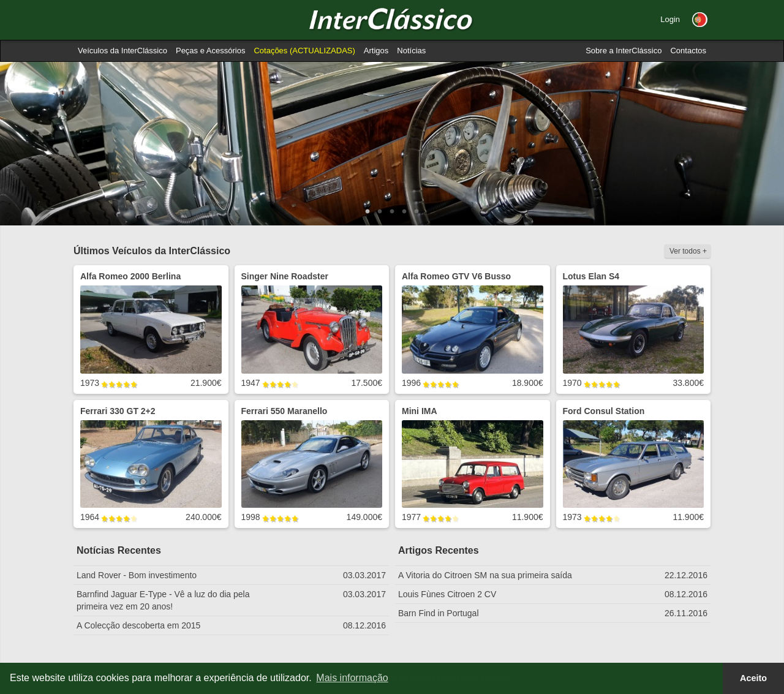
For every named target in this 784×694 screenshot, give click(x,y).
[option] (392, 144)
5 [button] (417, 212)
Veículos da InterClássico (123, 51)
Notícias (411, 51)
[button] (700, 20)
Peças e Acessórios (210, 51)
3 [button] (392, 212)
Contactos (688, 51)
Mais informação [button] (352, 678)
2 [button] (380, 212)
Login (670, 19)
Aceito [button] (753, 678)
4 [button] (404, 212)
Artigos (376, 51)
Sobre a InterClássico (624, 51)
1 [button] (367, 212)
